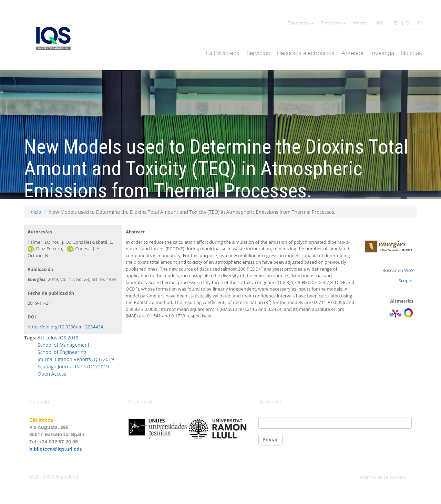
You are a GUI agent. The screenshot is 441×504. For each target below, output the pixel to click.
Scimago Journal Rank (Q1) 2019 (73, 366)
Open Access (52, 374)
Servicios (258, 54)
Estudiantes (300, 23)
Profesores (333, 23)
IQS (380, 23)
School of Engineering (62, 352)
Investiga (382, 54)
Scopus (406, 281)
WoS (409, 270)
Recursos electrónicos (306, 54)
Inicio (35, 212)
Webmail (361, 23)
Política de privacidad (383, 478)
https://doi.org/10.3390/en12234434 (65, 327)
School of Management (63, 345)
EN (421, 23)
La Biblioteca (223, 54)
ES (396, 23)
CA (408, 23)
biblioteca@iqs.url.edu (56, 449)
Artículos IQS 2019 (58, 338)
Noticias (412, 54)
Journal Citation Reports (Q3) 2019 (76, 359)
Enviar (270, 439)
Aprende (352, 54)
